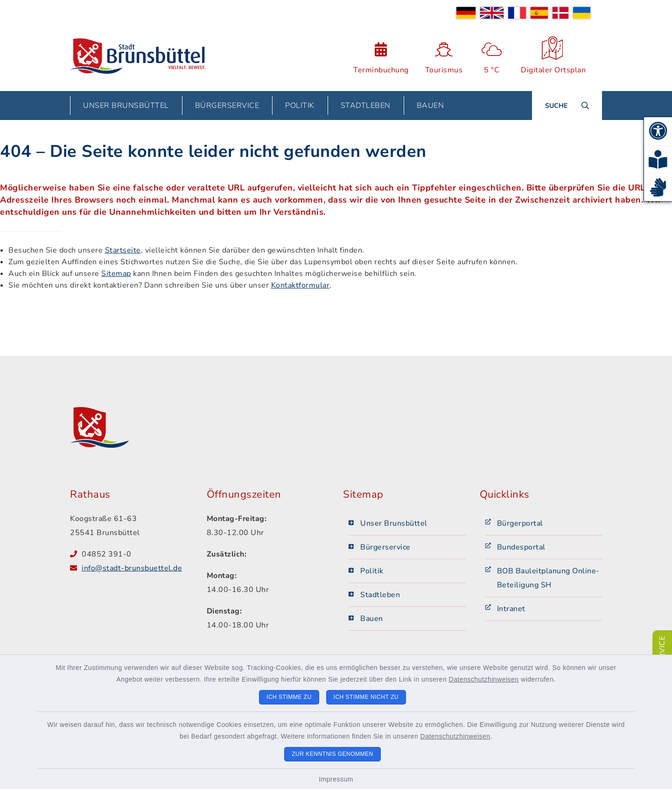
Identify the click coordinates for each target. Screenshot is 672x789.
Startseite (123, 250)
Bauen (372, 619)
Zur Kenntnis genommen (332, 754)
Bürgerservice (385, 547)
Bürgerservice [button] (227, 106)
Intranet (511, 609)
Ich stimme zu (289, 697)
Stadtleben (380, 595)
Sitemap (116, 274)
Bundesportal (521, 547)
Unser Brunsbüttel (394, 523)
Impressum (336, 779)
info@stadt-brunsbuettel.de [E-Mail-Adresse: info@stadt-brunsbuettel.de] (132, 568)
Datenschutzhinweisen (484, 679)
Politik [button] (300, 106)
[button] (658, 131)
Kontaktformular (301, 285)
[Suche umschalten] (567, 106)
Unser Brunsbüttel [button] (126, 106)
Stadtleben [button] (366, 106)
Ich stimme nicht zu (366, 697)
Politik (372, 571)
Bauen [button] (430, 106)
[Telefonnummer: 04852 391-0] (137, 554)
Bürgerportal (520, 523)
